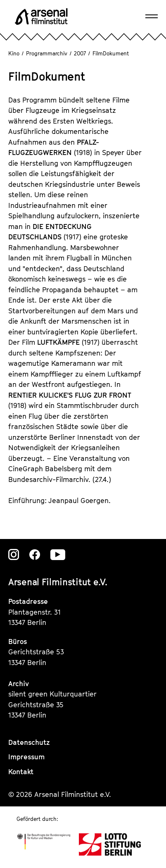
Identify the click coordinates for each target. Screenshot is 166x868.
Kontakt (21, 772)
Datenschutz (29, 742)
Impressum (26, 757)
